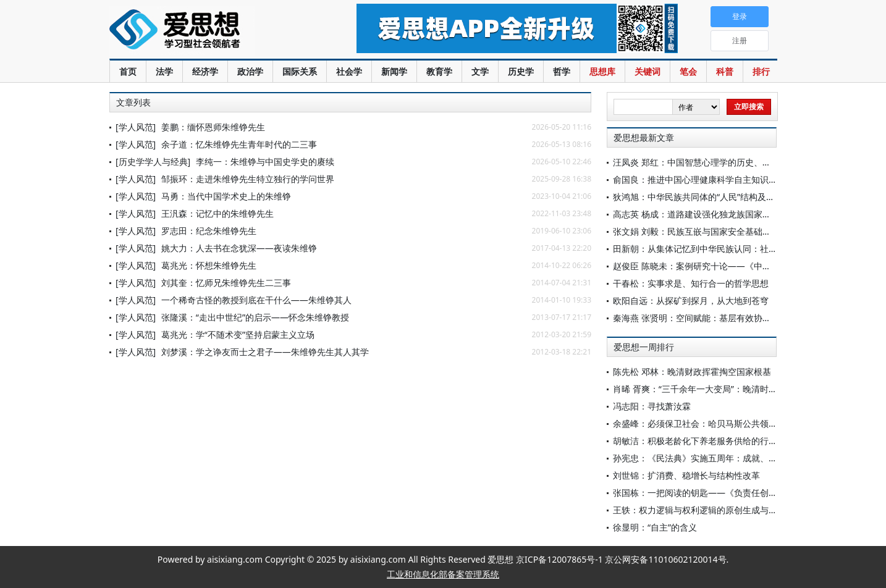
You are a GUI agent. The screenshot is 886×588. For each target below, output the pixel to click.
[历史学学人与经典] (153, 162)
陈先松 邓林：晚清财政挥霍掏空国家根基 (692, 372)
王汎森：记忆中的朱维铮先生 (217, 213)
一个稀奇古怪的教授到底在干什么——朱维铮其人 (256, 300)
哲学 (562, 71)
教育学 (439, 71)
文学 (480, 71)
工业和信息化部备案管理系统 (443, 574)
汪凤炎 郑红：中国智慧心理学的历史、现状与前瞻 (709, 162)
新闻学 (394, 71)
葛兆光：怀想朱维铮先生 (209, 265)
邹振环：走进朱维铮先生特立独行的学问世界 (248, 179)
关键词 (648, 71)
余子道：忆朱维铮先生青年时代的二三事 (239, 144)
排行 (761, 71)
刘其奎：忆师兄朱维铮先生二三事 (226, 283)
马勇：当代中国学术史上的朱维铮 (226, 196)
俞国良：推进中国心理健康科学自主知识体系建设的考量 (721, 179)
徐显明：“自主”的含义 (655, 527)
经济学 (205, 71)
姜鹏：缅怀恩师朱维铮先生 (213, 127)
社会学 (349, 71)
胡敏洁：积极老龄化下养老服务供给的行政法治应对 (712, 441)
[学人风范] (136, 127)
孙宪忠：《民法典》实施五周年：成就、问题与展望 (712, 458)
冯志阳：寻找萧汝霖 (652, 406)
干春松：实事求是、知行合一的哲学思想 (691, 283)
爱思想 (208, 31)
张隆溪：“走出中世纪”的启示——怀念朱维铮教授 (255, 317)
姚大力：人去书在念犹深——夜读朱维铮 (239, 248)
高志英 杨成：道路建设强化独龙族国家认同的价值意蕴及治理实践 (740, 214)
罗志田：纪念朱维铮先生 (209, 231)
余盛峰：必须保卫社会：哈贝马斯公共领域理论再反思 (717, 423)
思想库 (602, 71)
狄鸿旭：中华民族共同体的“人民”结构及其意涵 (702, 197)
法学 (164, 71)
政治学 (250, 71)
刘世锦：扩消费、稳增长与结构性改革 (686, 475)
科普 (725, 71)
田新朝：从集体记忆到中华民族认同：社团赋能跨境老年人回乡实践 (743, 249)
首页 (128, 71)
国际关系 (300, 71)
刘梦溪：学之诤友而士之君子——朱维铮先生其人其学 (265, 352)
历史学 (521, 71)
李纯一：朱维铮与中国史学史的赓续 (265, 162)
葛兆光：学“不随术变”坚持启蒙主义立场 (238, 334)
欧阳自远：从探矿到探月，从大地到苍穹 (691, 300)
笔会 (688, 71)
